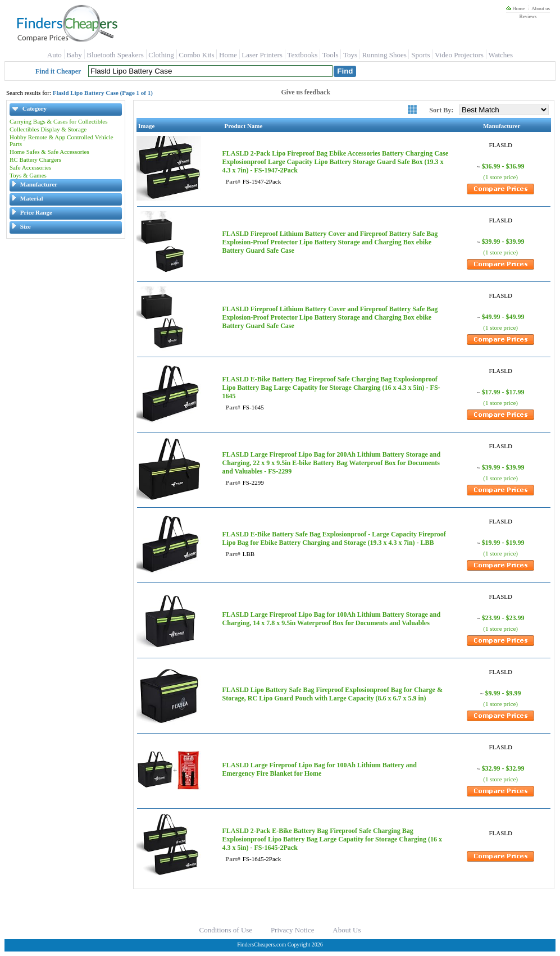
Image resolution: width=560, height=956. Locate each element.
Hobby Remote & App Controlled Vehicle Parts (62, 140)
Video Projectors (459, 55)
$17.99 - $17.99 (503, 392)
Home (515, 8)
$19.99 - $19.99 (503, 543)
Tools (331, 55)
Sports (420, 55)
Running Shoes (384, 55)
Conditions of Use (226, 930)
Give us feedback (306, 92)
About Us (347, 930)
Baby (74, 55)
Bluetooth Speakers (115, 55)
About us (541, 8)
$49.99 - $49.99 (503, 317)
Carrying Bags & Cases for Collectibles (58, 121)
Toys (350, 55)
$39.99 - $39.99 (503, 242)
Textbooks (302, 55)
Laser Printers (262, 55)
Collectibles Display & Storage (48, 129)
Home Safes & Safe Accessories (49, 152)
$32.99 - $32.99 (503, 768)
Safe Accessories (30, 167)
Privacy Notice (293, 930)
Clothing (161, 55)
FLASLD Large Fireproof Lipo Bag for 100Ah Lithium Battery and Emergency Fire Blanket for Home (319, 769)
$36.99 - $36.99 (503, 166)
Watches (500, 55)
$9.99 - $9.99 (503, 693)
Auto (54, 55)
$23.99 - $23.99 (503, 618)
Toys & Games (28, 175)
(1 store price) (500, 177)
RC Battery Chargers (35, 160)
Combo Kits (196, 55)
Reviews (528, 16)
